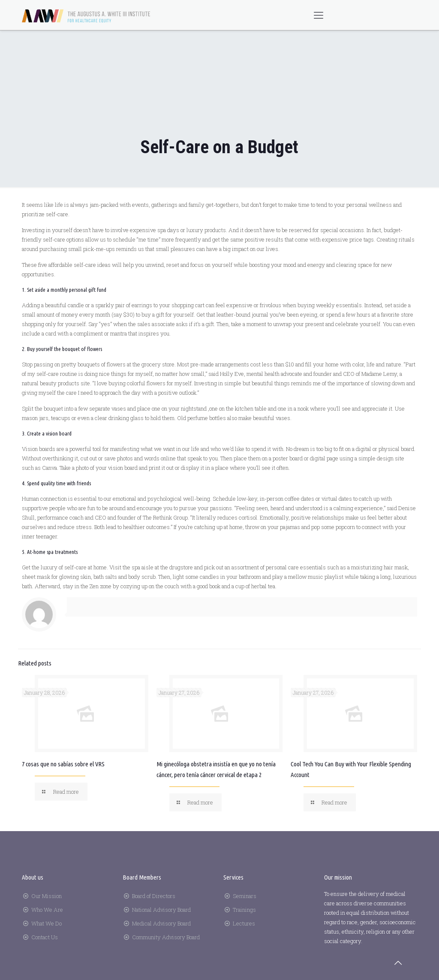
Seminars (245, 896)
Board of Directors (154, 896)
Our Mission (47, 896)
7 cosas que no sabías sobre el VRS (63, 764)
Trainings (244, 910)
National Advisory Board (161, 910)
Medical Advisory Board (161, 923)
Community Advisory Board (166, 937)
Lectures (244, 923)
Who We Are (47, 910)
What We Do (47, 923)
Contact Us (45, 937)
